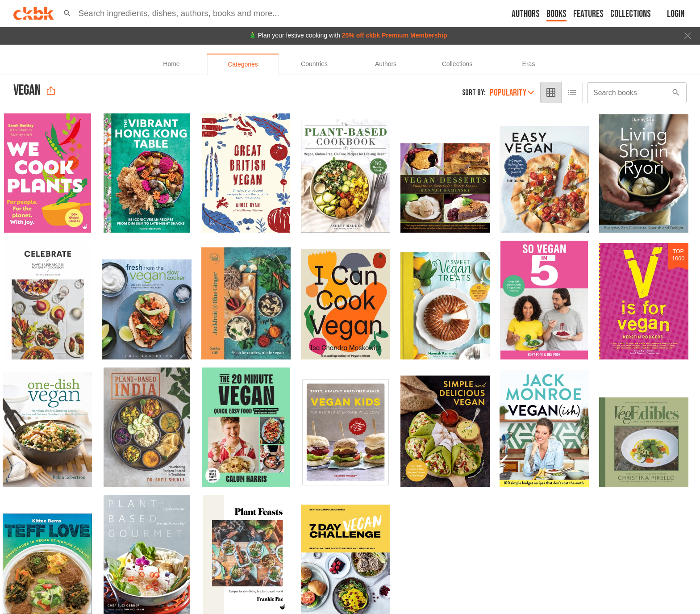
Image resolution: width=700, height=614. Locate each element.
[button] (67, 13)
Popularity (512, 93)
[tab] (171, 64)
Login (676, 14)
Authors (526, 14)
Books (556, 14)
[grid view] (551, 92)
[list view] (572, 92)
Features (588, 14)
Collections (631, 14)
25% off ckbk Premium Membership (395, 35)
